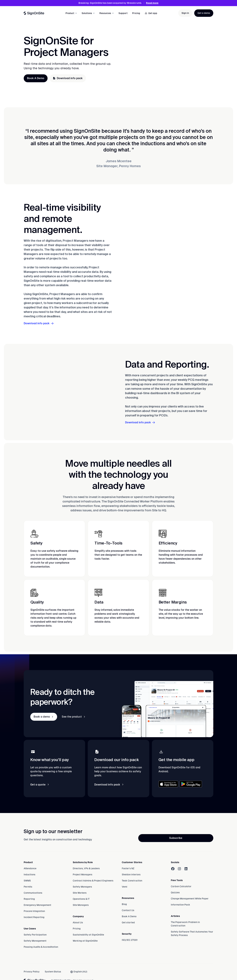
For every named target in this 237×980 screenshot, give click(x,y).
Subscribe (176, 838)
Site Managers (81, 905)
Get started (128, 922)
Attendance (30, 868)
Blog (124, 904)
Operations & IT (81, 899)
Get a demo (204, 13)
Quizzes (175, 892)
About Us (78, 922)
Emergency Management (37, 905)
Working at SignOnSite (85, 941)
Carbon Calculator (181, 886)
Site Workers (80, 893)
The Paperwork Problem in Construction (185, 924)
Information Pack (180, 905)
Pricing (136, 13)
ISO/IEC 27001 (130, 940)
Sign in (185, 13)
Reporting (29, 899)
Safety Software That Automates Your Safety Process (192, 933)
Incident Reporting (34, 917)
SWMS (27, 881)
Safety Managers (82, 887)
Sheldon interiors (131, 874)
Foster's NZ (128, 868)
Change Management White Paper (190, 899)
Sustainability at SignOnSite (88, 935)
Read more (152, 3)
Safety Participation (35, 935)
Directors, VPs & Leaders (86, 868)
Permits (28, 887)
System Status (53, 972)
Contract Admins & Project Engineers (93, 881)
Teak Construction (132, 881)
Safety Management (35, 941)
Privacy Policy (32, 972)
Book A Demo (36, 78)
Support (123, 13)
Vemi (125, 887)
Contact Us (128, 910)
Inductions (30, 874)
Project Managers (83, 874)
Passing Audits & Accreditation (41, 947)
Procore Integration (34, 911)
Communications (33, 893)
